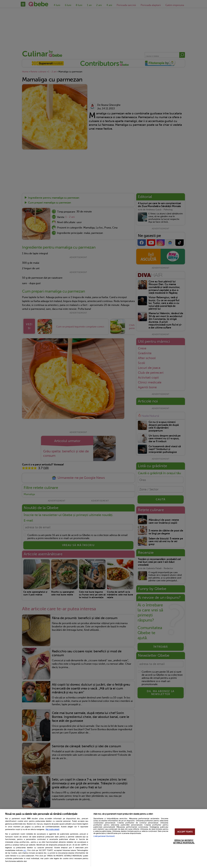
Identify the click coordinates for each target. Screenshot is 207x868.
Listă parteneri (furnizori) (104, 836)
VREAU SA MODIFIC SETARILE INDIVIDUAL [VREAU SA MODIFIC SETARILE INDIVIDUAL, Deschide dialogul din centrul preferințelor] (184, 842)
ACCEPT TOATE (185, 832)
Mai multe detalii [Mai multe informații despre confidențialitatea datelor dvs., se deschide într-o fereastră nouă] (52, 829)
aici (25, 850)
